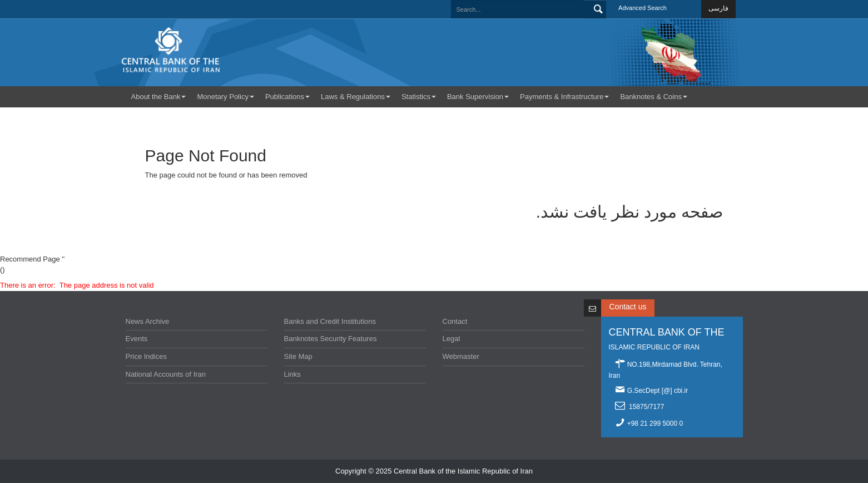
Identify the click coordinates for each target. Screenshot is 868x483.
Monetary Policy (225, 97)
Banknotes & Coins (654, 97)
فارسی (718, 8)
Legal (452, 339)
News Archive (148, 321)
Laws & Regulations (356, 97)
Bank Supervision (478, 97)
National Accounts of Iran (166, 374)
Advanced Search (643, 8)
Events (137, 339)
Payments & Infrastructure (564, 97)
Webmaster (461, 356)
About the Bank (159, 97)
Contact (455, 321)
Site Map (298, 356)
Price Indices (146, 356)
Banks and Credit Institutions (330, 321)
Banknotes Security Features (331, 339)
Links (292, 374)
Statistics (419, 97)
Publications (287, 97)
